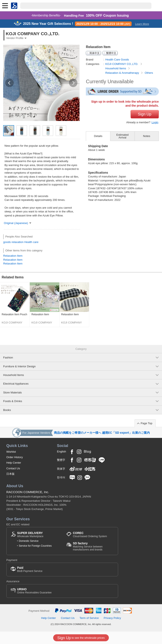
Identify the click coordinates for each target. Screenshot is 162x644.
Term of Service (89, 618)
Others (149, 73)
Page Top (146, 423)
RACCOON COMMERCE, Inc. (28, 492)
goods (7, 242)
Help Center (14, 463)
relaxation (18, 242)
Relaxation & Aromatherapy (122, 73)
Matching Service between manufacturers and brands (93, 546)
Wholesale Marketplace (30, 535)
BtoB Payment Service (30, 569)
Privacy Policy (112, 618)
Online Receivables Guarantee (34, 591)
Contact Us (13, 468)
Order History (15, 457)
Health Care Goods (117, 60)
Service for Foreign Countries (35, 546)
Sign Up (145, 114)
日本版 (10, 474)
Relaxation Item (13, 256)
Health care (31, 242)
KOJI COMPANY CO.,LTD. (122, 64)
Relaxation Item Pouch (14, 314)
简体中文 (94, 53)
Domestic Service (29, 541)
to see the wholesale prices (81, 638)
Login (155, 122)
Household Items (116, 68)
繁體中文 (111, 53)
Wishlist (11, 452)
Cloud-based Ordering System (90, 535)
